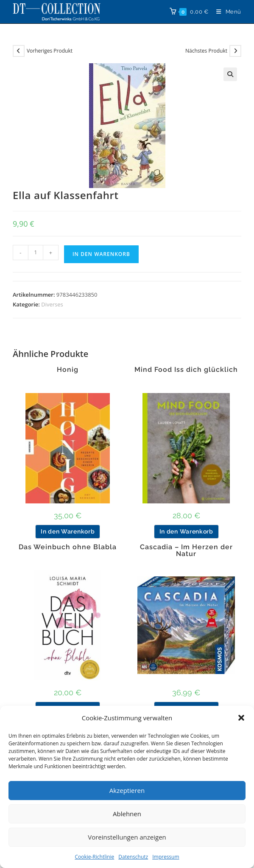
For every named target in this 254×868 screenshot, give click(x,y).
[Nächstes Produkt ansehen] (235, 51)
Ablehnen (127, 814)
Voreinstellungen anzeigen (127, 837)
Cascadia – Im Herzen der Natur (186, 551)
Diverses (52, 304)
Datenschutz (133, 857)
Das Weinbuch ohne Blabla (68, 547)
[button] (241, 718)
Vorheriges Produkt (50, 51)
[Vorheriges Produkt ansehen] (19, 51)
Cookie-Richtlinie (94, 857)
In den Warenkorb (101, 254)
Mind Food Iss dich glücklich (186, 370)
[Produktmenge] (36, 253)
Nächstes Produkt (206, 51)
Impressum (166, 857)
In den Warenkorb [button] (68, 531)
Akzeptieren (127, 790)
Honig (68, 370)
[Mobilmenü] (226, 12)
